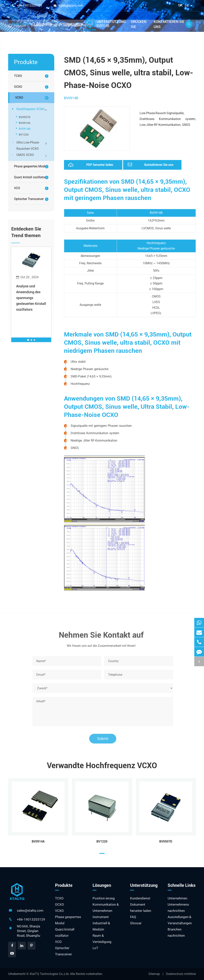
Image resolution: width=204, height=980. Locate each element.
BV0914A (25, 123)
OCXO (18, 87)
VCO (17, 188)
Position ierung (104, 898)
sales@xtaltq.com (71, 6)
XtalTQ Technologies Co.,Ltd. (50, 974)
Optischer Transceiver (29, 199)
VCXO (19, 98)
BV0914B (25, 129)
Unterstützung (111, 22)
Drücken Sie (139, 24)
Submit (104, 739)
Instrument (101, 917)
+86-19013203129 (29, 6)
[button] (28, 340)
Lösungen (43, 24)
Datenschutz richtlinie (181, 974)
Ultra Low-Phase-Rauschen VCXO (32, 146)
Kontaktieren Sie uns (169, 24)
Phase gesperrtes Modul (31, 166)
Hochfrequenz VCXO (32, 110)
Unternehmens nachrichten (178, 908)
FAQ (133, 917)
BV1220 (24, 135)
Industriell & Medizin (101, 926)
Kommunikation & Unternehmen (106, 908)
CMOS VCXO (32, 155)
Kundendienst (140, 898)
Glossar (136, 923)
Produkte (20, 24)
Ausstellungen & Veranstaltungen (180, 920)
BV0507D (25, 117)
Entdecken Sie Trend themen (26, 232)
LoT (95, 948)
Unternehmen (70, 24)
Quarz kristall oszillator (30, 177)
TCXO (18, 76)
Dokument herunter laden (141, 908)
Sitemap (154, 974)
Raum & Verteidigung (102, 939)
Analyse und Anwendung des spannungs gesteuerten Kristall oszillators (31, 298)
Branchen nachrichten (176, 932)
